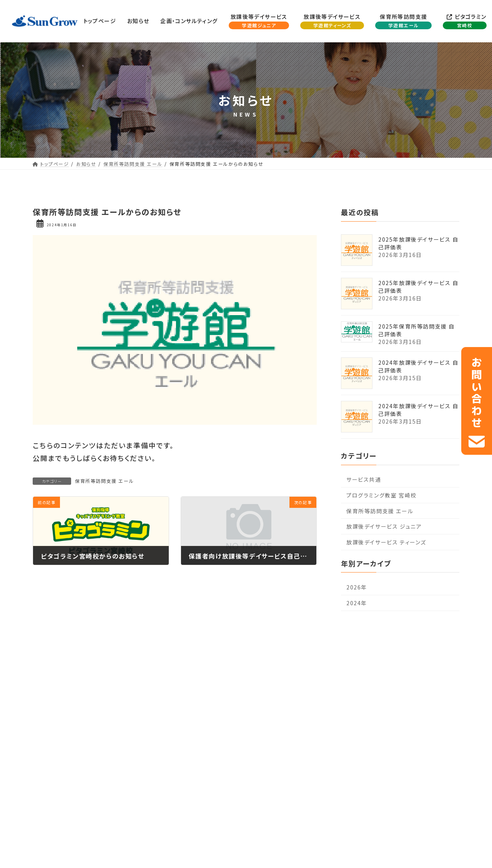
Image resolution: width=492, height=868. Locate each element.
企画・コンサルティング (123, 668)
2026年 (357, 588)
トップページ (41, 668)
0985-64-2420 (252, 797)
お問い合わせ (445, 668)
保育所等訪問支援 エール (104, 481)
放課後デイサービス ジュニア (384, 527)
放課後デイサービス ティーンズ (386, 542)
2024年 (357, 603)
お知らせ (76, 668)
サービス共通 (364, 480)
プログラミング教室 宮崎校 (381, 495)
